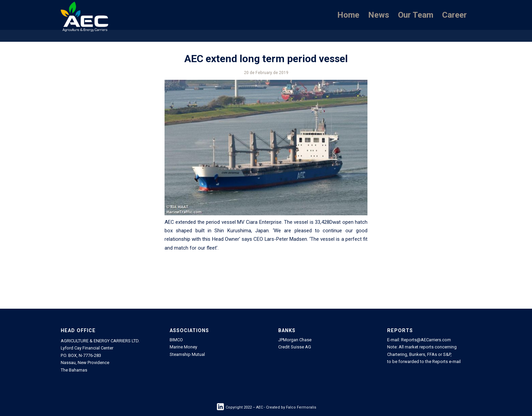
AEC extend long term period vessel (266, 59)
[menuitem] (348, 15)
